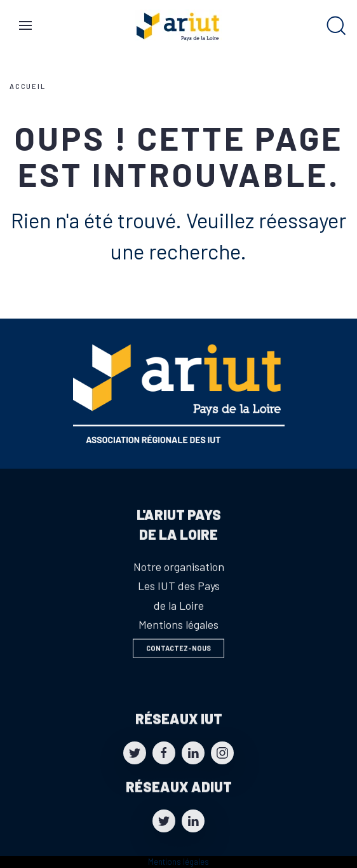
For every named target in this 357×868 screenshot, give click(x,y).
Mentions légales (178, 862)
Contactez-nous (178, 651)
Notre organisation (179, 583)
